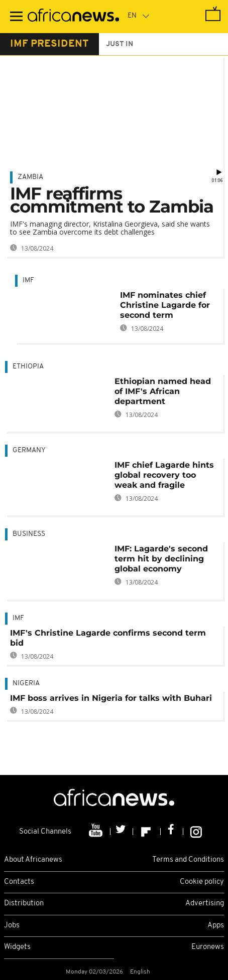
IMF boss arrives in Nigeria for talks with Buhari (111, 698)
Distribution (24, 904)
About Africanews (33, 860)
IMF (28, 280)
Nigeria (26, 683)
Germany (29, 450)
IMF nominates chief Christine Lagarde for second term (165, 305)
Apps (216, 926)
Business (29, 534)
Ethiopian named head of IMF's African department (163, 391)
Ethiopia (28, 367)
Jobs (12, 926)
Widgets (17, 947)
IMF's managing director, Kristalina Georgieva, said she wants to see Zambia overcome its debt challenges (110, 228)
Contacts (19, 882)
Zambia (30, 177)
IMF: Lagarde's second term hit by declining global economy (161, 559)
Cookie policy (202, 882)
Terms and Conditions (188, 860)
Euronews (208, 947)
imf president (49, 44)
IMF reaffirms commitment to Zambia (112, 200)
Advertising (205, 904)
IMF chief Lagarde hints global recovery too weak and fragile (164, 475)
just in (120, 44)
